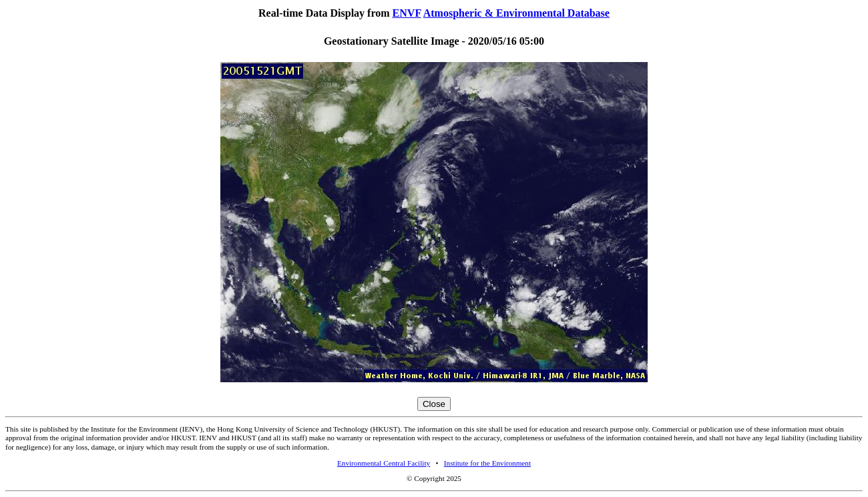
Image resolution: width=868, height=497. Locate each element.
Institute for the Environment (487, 463)
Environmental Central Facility (384, 463)
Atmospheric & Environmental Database (516, 13)
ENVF (407, 13)
